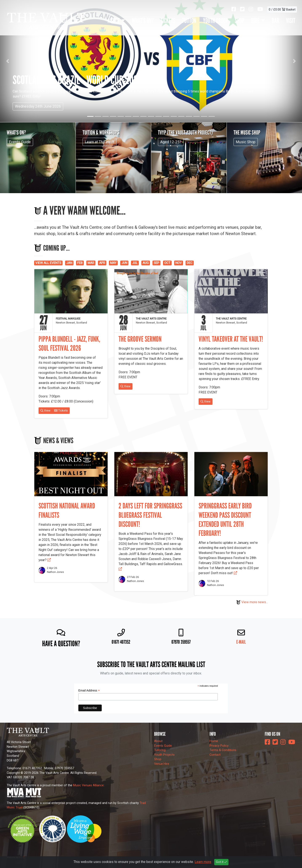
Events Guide (163, 746)
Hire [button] (255, 21)
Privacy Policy (219, 746)
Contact (215, 755)
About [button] (114, 21)
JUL (135, 263)
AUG (146, 263)
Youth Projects (164, 755)
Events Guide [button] (20, 142)
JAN (69, 263)
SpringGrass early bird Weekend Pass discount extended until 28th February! (225, 520)
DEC (190, 263)
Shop (240, 21)
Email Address (89, 691)
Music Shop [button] (246, 142)
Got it (221, 862)
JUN (124, 263)
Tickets (168, 21)
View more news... (252, 602)
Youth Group (216, 21)
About (158, 741)
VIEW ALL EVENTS (48, 263)
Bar (275, 21)
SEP (156, 263)
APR (102, 263)
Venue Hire (162, 764)
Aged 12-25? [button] (171, 142)
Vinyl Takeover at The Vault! (231, 339)
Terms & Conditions (223, 750)
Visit (291, 21)
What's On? (143, 21)
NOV (179, 263)
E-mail (241, 642)
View (45, 411)
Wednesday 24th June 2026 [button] (38, 106)
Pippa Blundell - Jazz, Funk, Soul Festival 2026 (69, 344)
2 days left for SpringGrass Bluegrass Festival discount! (150, 515)
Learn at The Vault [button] (100, 142)
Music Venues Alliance (88, 785)
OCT (167, 263)
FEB (80, 263)
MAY (113, 263)
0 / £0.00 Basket (282, 10)
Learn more (203, 862)
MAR (91, 263)
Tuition (189, 21)
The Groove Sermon (140, 339)
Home (214, 741)
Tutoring (160, 750)
